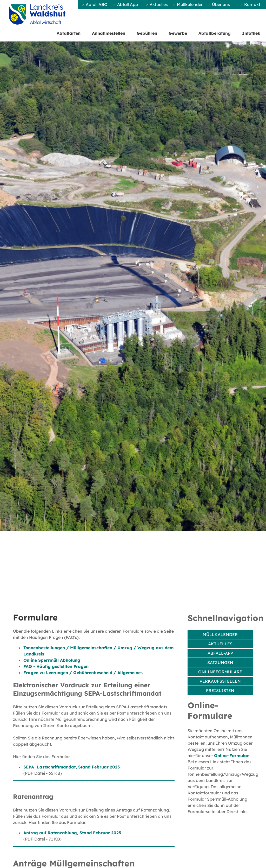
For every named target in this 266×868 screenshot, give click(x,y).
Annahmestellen (109, 33)
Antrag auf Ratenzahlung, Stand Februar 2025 (72, 833)
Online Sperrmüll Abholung (52, 660)
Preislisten (220, 690)
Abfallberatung (215, 33)
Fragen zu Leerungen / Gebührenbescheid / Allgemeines (83, 673)
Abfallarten (69, 33)
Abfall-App (220, 653)
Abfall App (128, 4)
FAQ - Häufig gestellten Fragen (56, 666)
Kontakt (252, 4)
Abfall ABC (96, 4)
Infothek (251, 33)
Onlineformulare (220, 672)
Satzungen (220, 662)
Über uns (221, 4)
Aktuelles (159, 4)
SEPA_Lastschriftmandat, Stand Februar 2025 (72, 767)
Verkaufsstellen (220, 681)
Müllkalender (190, 4)
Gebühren (147, 33)
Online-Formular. (232, 756)
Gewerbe (178, 33)
